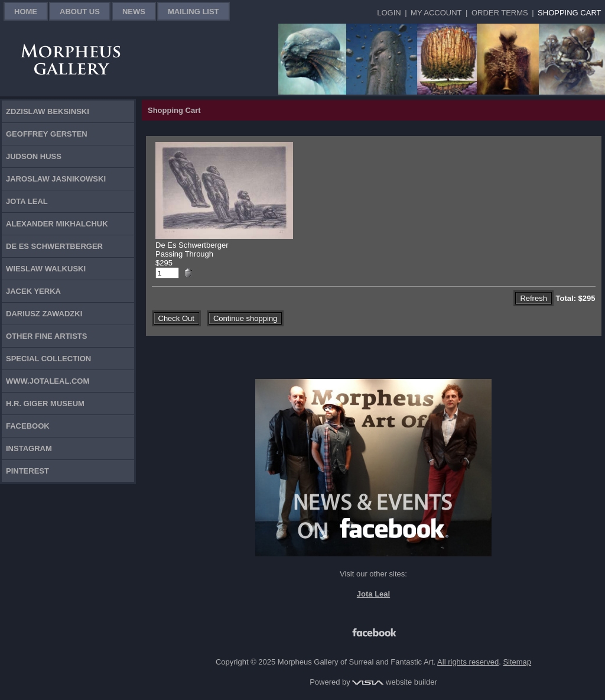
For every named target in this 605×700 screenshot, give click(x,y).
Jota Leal (27, 201)
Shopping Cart (569, 13)
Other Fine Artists (46, 336)
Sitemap (517, 662)
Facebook (28, 426)
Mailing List (193, 12)
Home (26, 12)
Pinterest (27, 471)
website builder (394, 682)
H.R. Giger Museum (45, 404)
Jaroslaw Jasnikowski (56, 179)
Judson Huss (34, 156)
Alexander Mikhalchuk (57, 224)
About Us (80, 12)
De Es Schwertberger (54, 246)
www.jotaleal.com (48, 381)
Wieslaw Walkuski (46, 269)
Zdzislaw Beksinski (48, 111)
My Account (436, 13)
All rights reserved (468, 662)
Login (389, 13)
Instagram (29, 448)
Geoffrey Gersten (47, 134)
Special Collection (48, 359)
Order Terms (500, 13)
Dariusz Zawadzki (44, 314)
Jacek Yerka (33, 291)
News (134, 12)
